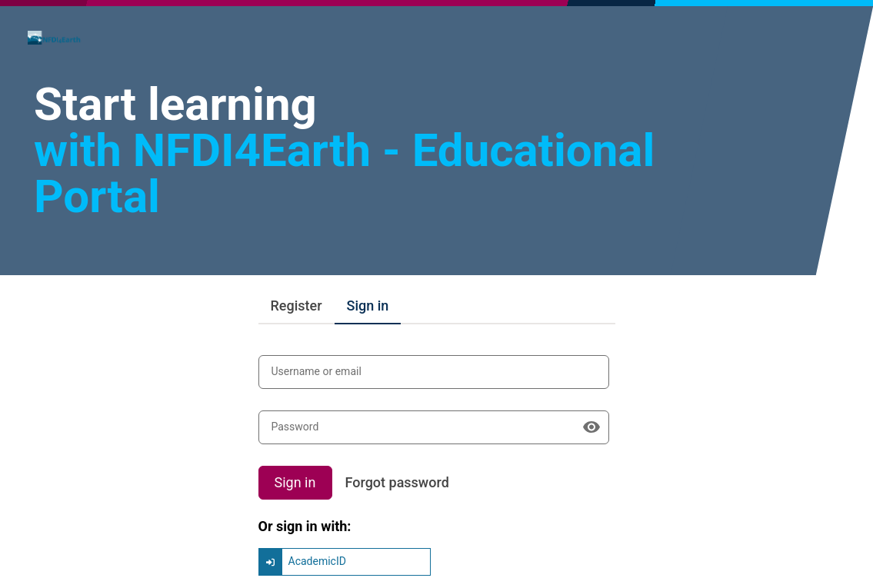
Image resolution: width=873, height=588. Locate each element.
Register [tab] (297, 306)
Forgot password (397, 482)
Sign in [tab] (368, 306)
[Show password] (591, 427)
